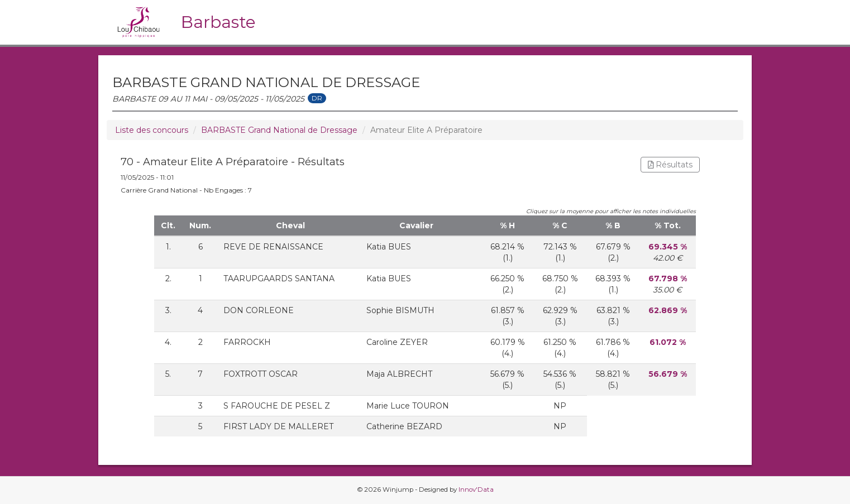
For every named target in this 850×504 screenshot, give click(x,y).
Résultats (670, 165)
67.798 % (668, 279)
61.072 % (668, 342)
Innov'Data (476, 489)
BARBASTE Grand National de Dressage (279, 130)
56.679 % (668, 374)
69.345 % (668, 247)
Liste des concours (152, 130)
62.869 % (668, 310)
